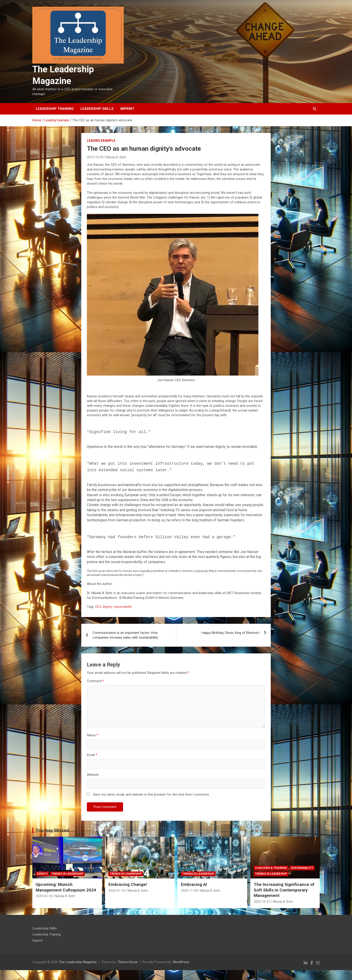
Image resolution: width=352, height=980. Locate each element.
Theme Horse (128, 962)
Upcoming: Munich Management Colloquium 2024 (66, 887)
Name (92, 735)
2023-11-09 (189, 891)
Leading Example (101, 141)
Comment (96, 681)
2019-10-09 (95, 157)
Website (93, 775)
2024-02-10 (44, 896)
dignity (107, 607)
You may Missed (52, 830)
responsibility (123, 607)
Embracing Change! (128, 884)
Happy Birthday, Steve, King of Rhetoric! (231, 633)
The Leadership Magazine (78, 962)
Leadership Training (55, 109)
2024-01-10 (117, 891)
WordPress (181, 962)
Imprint (127, 109)
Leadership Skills (97, 109)
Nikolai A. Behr (116, 157)
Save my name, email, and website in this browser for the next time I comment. (151, 794)
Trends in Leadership (67, 874)
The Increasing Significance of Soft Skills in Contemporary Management (284, 890)
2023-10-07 (262, 902)
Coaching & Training (271, 868)
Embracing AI (194, 884)
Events (42, 874)
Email (92, 755)
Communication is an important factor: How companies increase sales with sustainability (125, 635)
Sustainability (302, 868)
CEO (98, 607)
